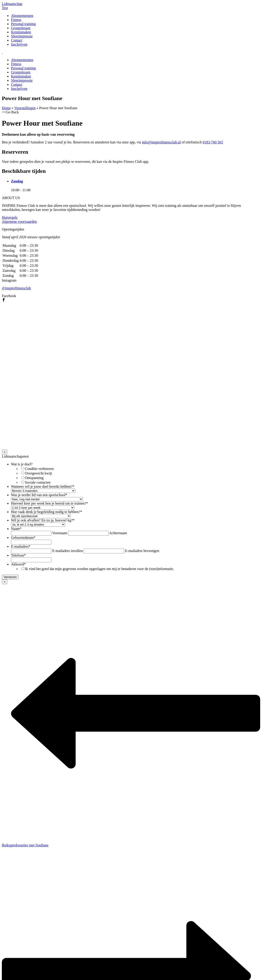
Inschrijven (19, 44)
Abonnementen (22, 16)
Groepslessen (21, 28)
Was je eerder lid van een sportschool (39, 495)
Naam (16, 529)
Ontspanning (34, 478)
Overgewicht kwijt (38, 473)
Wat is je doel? (22, 464)
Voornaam (60, 533)
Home (6, 108)
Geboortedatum (23, 538)
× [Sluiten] (5, 452)
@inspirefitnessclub (16, 288)
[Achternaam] (88, 533)
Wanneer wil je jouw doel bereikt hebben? (43, 486)
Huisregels (10, 217)
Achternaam (118, 533)
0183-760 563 (213, 142)
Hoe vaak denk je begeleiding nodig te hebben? (46, 512)
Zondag (17, 181)
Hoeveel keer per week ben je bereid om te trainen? (49, 503)
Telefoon (18, 555)
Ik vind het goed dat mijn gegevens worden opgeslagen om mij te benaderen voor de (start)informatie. (99, 569)
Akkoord (18, 564)
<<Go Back (10, 112)
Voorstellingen (25, 108)
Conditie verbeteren (39, 469)
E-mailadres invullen (68, 551)
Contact (17, 40)
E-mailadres (21, 546)
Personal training (23, 24)
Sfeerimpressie (22, 36)
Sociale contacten (38, 482)
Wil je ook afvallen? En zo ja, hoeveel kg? (43, 520)
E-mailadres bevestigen (142, 551)
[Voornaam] (31, 533)
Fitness (16, 20)
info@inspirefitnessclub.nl (161, 142)
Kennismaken (21, 32)
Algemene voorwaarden (19, 222)
